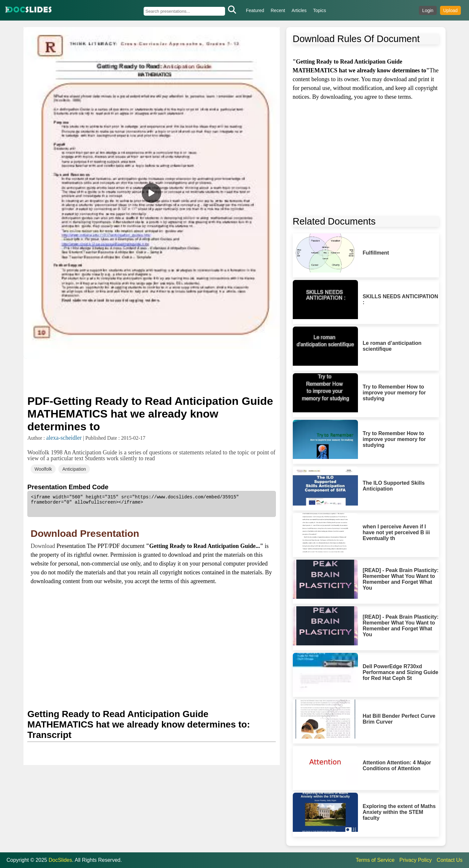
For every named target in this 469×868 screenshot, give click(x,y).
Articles (299, 10)
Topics (320, 10)
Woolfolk (43, 469)
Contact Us (450, 860)
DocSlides (60, 860)
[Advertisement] (152, 376)
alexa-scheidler (64, 438)
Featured (255, 10)
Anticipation (74, 469)
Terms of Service (375, 860)
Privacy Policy (416, 860)
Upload (450, 10)
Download (44, 546)
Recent (278, 10)
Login (428, 10)
